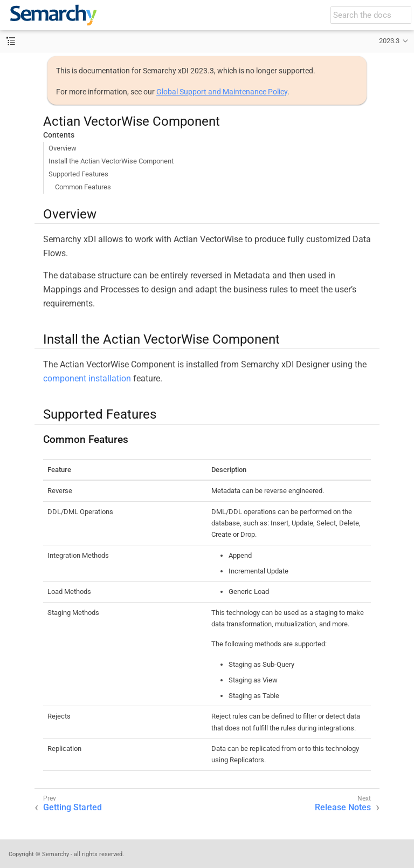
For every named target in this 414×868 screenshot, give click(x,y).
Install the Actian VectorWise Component (111, 161)
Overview (63, 148)
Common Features (83, 187)
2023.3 (389, 41)
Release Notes (343, 807)
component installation (87, 378)
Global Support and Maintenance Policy (222, 92)
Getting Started (73, 807)
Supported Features (78, 174)
